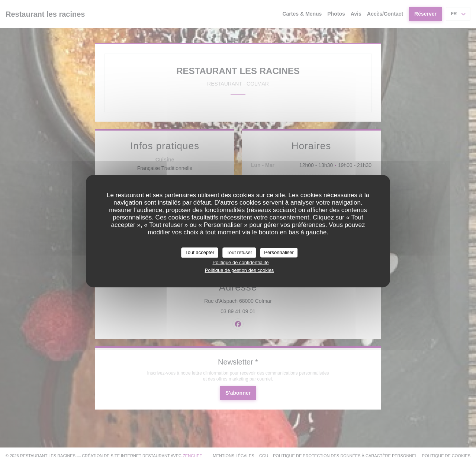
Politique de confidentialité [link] (240, 262)
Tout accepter (200, 252)
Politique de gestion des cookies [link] (239, 270)
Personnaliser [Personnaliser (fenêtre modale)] (279, 252)
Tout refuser (239, 252)
